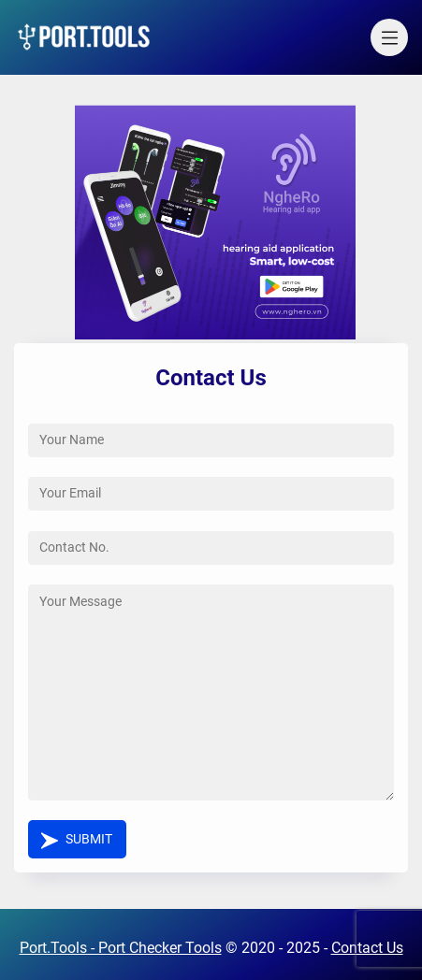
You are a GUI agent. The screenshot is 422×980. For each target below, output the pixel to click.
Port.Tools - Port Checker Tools (121, 948)
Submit (89, 839)
